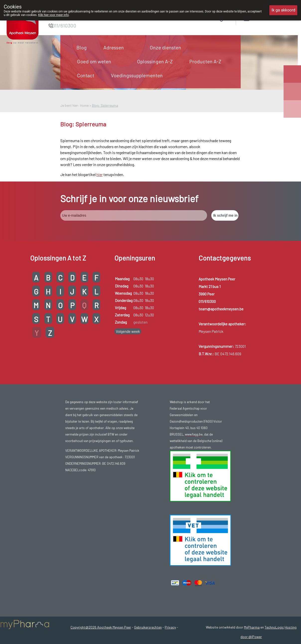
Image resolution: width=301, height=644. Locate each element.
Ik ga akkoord (283, 10)
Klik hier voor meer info (53, 15)
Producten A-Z (205, 61)
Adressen (114, 47)
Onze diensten (165, 47)
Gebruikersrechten (148, 627)
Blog (82, 47)
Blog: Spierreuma (105, 105)
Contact (86, 75)
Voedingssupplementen (137, 75)
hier (100, 174)
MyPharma (252, 627)
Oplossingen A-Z (155, 61)
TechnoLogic (274, 627)
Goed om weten (94, 61)
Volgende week (128, 331)
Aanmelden (264, 18)
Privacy (170, 627)
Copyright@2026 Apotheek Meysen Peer (101, 627)
